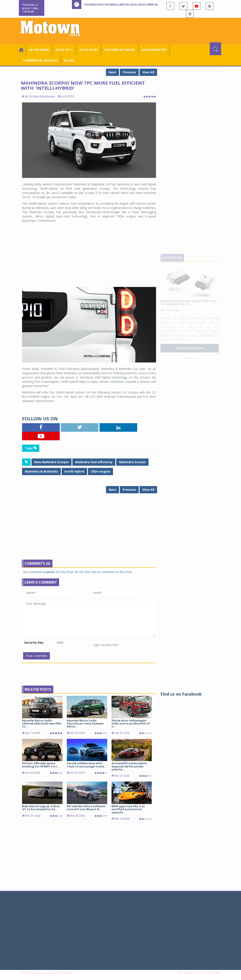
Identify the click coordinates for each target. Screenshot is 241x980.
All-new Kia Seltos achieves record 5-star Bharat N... (86, 808)
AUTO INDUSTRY (154, 50)
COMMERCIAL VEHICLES (40, 60)
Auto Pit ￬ (64, 50)
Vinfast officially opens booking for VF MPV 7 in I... (41, 765)
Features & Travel (120, 50)
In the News (39, 50)
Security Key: (34, 642)
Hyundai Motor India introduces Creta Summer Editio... (85, 724)
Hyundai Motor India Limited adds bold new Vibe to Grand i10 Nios (136, 4)
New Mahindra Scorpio (51, 462)
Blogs (69, 60)
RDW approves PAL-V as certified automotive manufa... (128, 809)
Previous (129, 72)
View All (148, 72)
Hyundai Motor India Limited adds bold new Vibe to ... (42, 724)
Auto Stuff (89, 50)
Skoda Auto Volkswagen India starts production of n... (131, 724)
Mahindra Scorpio (132, 462)
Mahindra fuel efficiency (94, 462)
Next (112, 72)
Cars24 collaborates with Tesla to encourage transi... (87, 765)
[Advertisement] (161, 31)
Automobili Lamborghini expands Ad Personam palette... (129, 766)
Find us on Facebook (181, 694)
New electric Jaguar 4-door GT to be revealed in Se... (41, 808)
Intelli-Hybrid (74, 471)
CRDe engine (100, 471)
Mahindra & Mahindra (41, 471)
